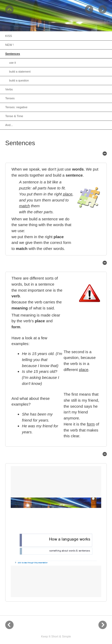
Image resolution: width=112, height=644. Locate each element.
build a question (19, 80)
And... (9, 125)
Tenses (10, 98)
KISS (9, 36)
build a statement (20, 72)
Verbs (9, 89)
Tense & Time (14, 116)
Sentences (13, 54)
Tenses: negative (16, 107)
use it (13, 63)
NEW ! (10, 45)
